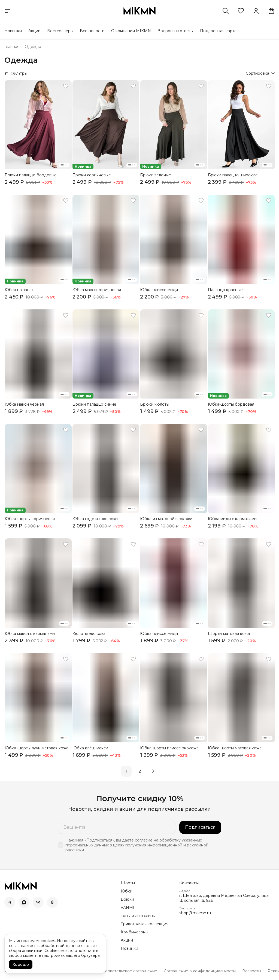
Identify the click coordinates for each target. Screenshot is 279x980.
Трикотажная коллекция (145, 924)
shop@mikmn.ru (195, 913)
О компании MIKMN (131, 31)
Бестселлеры (60, 31)
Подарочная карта (218, 31)
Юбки (127, 891)
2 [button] (140, 771)
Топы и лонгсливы (138, 916)
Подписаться (200, 827)
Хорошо (21, 964)
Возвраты (252, 971)
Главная (12, 47)
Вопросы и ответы (175, 31)
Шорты (128, 883)
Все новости (92, 31)
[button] (241, 11)
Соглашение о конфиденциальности (200, 971)
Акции (34, 31)
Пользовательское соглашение (127, 971)
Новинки (13, 31)
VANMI (128, 907)
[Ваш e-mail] (117, 827)
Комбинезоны (134, 932)
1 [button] (126, 771)
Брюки (127, 899)
